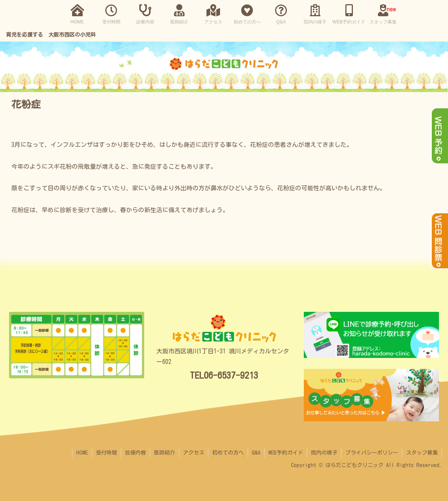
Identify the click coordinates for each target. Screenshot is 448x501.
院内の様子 (324, 453)
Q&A (256, 453)
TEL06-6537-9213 (224, 375)
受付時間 (106, 453)
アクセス (194, 453)
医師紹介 (165, 453)
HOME (82, 453)
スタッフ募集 (422, 453)
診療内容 (135, 453)
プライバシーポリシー (372, 453)
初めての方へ (228, 453)
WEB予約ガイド (286, 453)
